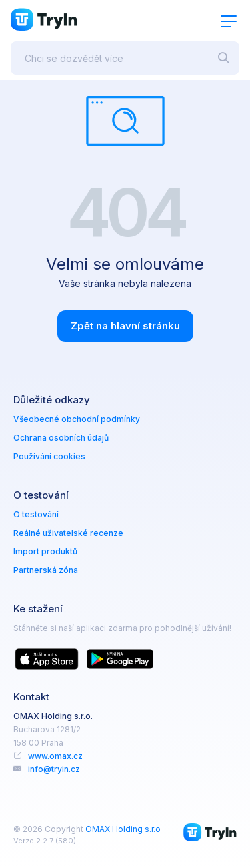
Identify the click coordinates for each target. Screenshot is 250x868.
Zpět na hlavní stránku (125, 326)
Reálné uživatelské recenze (68, 533)
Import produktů (45, 551)
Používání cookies (49, 456)
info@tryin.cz (54, 769)
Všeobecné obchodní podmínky (77, 419)
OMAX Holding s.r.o (123, 829)
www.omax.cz (55, 756)
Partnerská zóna (46, 570)
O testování (36, 514)
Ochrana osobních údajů (61, 438)
